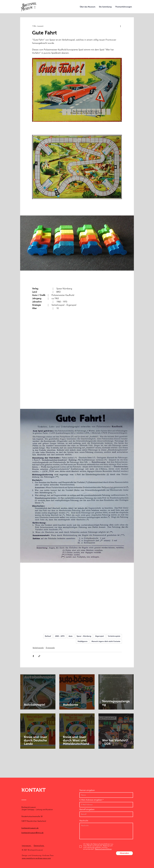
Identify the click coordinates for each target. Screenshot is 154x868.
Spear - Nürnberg (84, 636)
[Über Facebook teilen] (33, 656)
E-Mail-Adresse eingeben (91, 800)
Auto (71, 636)
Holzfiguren (83, 641)
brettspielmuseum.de (30, 828)
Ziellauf (48, 636)
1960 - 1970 (60, 636)
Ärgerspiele (50, 648)
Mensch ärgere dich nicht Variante (106, 641)
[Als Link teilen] (39, 656)
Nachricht (84, 821)
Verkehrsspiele (114, 636)
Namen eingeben (87, 790)
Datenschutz (39, 846)
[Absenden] (124, 853)
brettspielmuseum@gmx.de (32, 833)
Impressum (27, 846)
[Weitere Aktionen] (120, 26)
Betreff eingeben (87, 809)
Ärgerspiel (100, 636)
